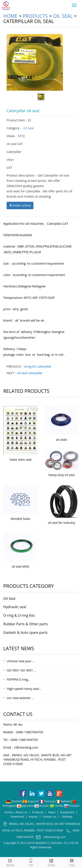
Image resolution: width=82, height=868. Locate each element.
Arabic (57, 806)
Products (35, 16)
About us (21, 812)
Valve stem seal (21, 460)
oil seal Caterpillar (30, 373)
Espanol (31, 801)
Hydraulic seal (15, 607)
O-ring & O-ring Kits (19, 615)
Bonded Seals (21, 519)
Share (10, 862)
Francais (48, 801)
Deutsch (15, 801)
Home (10, 16)
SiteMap (67, 817)
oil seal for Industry (62, 523)
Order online (20, 205)
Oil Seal (63, 16)
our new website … (20, 698)
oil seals (61, 440)
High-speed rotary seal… (24, 689)
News (52, 812)
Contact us (49, 817)
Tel (31, 862)
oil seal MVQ (21, 566)
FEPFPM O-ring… (18, 679)
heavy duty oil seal (61, 475)
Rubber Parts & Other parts (25, 624)
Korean (42, 806)
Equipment (67, 812)
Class (51, 862)
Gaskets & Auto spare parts (25, 632)
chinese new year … (21, 661)
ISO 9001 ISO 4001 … (21, 670)
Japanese (26, 806)
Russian (72, 806)
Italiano (64, 801)
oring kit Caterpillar (38, 366)
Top (72, 862)
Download (17, 817)
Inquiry (33, 817)
